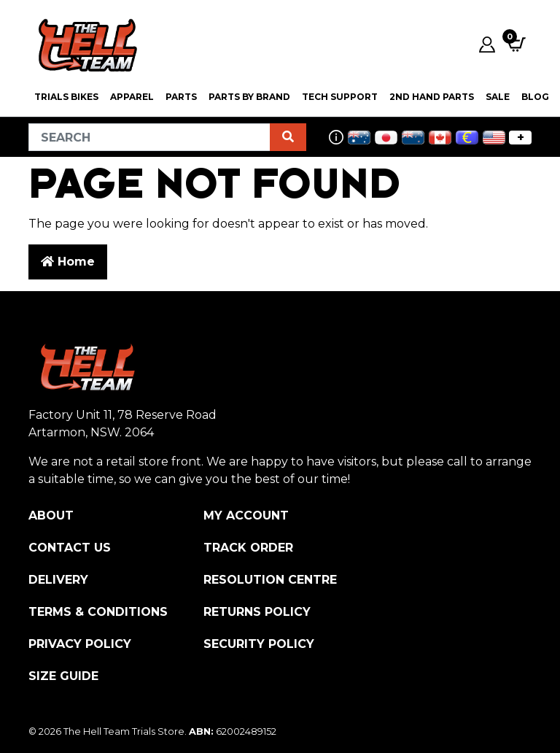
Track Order (248, 548)
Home (68, 262)
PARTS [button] (181, 97)
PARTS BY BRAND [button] (249, 97)
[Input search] (149, 137)
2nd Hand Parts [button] (432, 97)
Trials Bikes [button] (66, 97)
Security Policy (259, 644)
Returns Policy (257, 612)
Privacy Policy (80, 644)
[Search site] (288, 137)
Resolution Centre (270, 580)
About (51, 515)
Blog (535, 97)
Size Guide (63, 676)
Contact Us (70, 548)
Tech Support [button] (340, 97)
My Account (246, 515)
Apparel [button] (132, 97)
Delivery (58, 580)
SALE (498, 97)
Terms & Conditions (98, 612)
